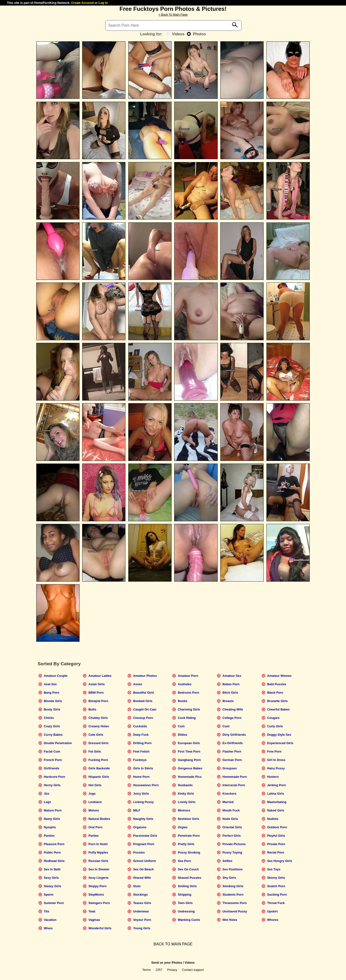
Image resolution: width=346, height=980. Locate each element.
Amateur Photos (145, 676)
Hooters (273, 777)
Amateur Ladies (100, 676)
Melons (94, 810)
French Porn (53, 760)
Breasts (228, 701)
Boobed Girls (143, 701)
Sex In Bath (52, 869)
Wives (48, 928)
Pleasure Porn (54, 844)
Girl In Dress (276, 760)
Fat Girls (95, 751)
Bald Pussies (277, 684)
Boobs (183, 701)
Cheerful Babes (278, 709)
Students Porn (233, 895)
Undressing (186, 911)
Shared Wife (142, 878)
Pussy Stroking (189, 852)
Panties (49, 836)
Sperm (49, 895)
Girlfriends (52, 768)
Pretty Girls (186, 844)
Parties (94, 836)
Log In (103, 3)
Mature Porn (53, 810)
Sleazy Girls (53, 886)
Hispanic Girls (99, 777)
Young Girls (142, 928)
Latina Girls (276, 794)
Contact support (193, 970)
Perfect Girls (232, 836)
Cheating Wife (233, 709)
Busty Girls (52, 709)
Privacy (172, 970)
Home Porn (141, 777)
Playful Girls (276, 836)
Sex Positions (233, 869)
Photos (196, 34)
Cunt (226, 726)
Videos (175, 34)
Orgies (183, 827)
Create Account (82, 3)
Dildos (182, 735)
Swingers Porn (99, 903)
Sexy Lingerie (98, 878)
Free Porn (274, 751)
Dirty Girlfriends (234, 735)
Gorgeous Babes (190, 768)
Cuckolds (140, 726)
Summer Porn (54, 903)
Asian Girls (97, 684)
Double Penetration (58, 743)
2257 (159, 970)
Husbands (185, 785)
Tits (46, 911)
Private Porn (276, 844)
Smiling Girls (187, 886)
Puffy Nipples (98, 852)
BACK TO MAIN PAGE (173, 944)
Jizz (46, 794)
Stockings (140, 895)
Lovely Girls (187, 802)
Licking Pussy (143, 802)
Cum (181, 726)
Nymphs (50, 827)
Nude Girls (230, 819)
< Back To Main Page (173, 15)
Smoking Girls (233, 886)
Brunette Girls (277, 701)
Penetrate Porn (189, 836)
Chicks (49, 718)
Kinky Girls (186, 794)
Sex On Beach (143, 869)
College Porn (232, 718)
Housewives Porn (146, 785)
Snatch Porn (276, 886)
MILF (137, 810)
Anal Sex (50, 684)
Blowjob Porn (98, 701)
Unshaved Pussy (235, 911)
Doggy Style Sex (279, 735)
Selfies (227, 861)
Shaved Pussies (189, 878)
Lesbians (95, 802)
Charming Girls (189, 709)
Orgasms (140, 827)
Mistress (184, 810)
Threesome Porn (235, 903)
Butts (92, 709)
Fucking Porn (98, 760)
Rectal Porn (276, 852)
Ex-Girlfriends (233, 743)
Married (228, 802)
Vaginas (94, 920)
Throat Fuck (276, 903)
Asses (138, 684)
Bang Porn (52, 693)
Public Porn (52, 852)
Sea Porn (184, 861)
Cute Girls (96, 735)
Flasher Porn (232, 751)
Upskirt (272, 911)
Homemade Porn (235, 777)
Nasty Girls (52, 819)
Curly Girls (275, 726)
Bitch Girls (230, 693)
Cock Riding (187, 718)
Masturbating (277, 802)
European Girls (189, 743)
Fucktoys (140, 760)
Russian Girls (98, 861)
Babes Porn (231, 684)
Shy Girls (229, 878)
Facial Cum (52, 751)
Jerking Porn (277, 785)
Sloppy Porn (97, 886)
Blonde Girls (53, 701)
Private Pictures (234, 844)
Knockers (229, 794)
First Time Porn (189, 751)
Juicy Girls (141, 794)
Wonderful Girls (100, 928)
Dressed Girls (98, 743)
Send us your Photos (167, 963)
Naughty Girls (143, 819)
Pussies (139, 852)
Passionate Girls (145, 836)
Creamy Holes (99, 726)
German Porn (232, 760)
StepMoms (96, 895)
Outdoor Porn (277, 827)
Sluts (137, 886)
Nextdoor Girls (188, 819)
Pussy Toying (232, 852)
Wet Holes (230, 920)
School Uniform (145, 861)
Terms (146, 970)
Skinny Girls (276, 878)
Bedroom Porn (188, 693)
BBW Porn (96, 693)
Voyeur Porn (142, 920)
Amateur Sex (232, 676)
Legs (47, 802)
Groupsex (230, 768)
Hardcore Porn (54, 777)
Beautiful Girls (144, 693)
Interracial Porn (234, 785)
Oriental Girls (232, 827)
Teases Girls (142, 903)
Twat (92, 911)
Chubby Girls (98, 718)
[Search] (173, 25)
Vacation (50, 920)
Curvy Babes (53, 735)
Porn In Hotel (98, 844)
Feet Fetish (141, 751)
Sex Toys (274, 869)
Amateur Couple (56, 676)
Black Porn (275, 693)
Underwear (141, 911)
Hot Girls (95, 785)
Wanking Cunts (189, 920)
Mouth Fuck (231, 810)
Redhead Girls (54, 861)
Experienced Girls (280, 743)
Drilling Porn (142, 743)
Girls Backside (99, 768)
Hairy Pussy (276, 768)
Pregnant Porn (144, 844)
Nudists (273, 819)
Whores (273, 920)
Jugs (92, 794)
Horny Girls (52, 785)
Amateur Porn (188, 676)
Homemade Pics (190, 777)
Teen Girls (185, 903)
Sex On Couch (188, 869)
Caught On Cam (145, 709)
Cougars (273, 718)
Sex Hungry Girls (280, 861)
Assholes (185, 684)
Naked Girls (276, 810)
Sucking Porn (277, 895)
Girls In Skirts (143, 768)
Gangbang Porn (189, 760)
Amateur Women (279, 676)
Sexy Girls (51, 878)
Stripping (185, 895)
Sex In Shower (99, 869)
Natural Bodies (99, 819)
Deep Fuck (141, 735)
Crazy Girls (52, 726)
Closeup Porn (143, 718)
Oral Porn (95, 827)
